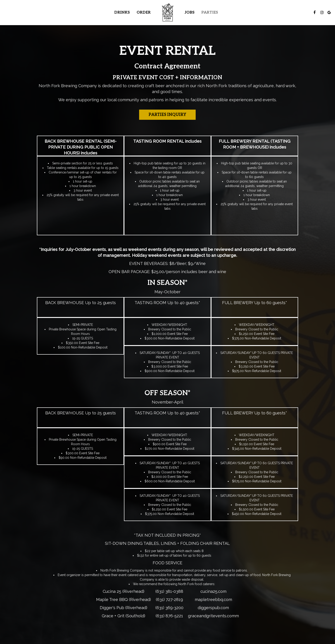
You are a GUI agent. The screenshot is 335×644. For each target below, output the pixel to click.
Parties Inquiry (167, 115)
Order (144, 12)
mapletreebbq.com (213, 600)
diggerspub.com (213, 608)
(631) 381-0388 (169, 591)
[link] (168, 12)
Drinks (122, 12)
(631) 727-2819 (169, 600)
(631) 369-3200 (169, 608)
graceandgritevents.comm (213, 616)
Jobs (190, 12)
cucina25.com (213, 591)
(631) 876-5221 (169, 616)
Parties (210, 12)
